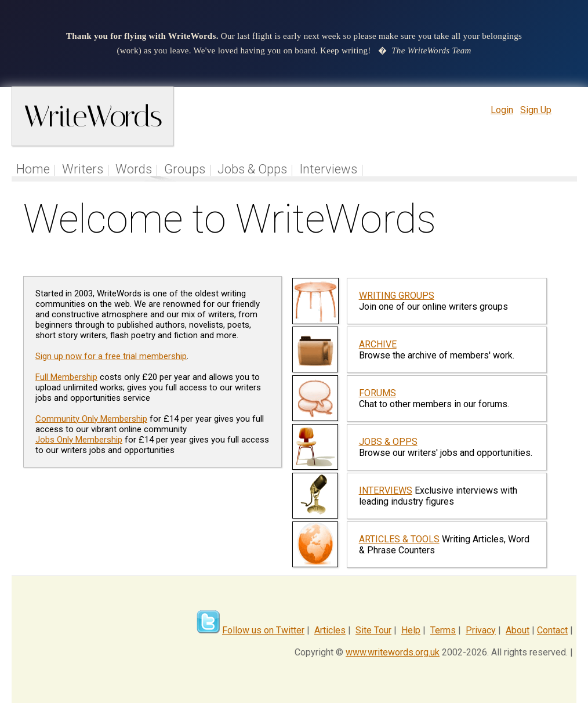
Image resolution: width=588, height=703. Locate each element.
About (518, 630)
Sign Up (536, 110)
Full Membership (66, 377)
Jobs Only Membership (79, 440)
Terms (443, 630)
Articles (330, 630)
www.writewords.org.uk (393, 652)
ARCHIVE (378, 344)
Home (33, 169)
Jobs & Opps (252, 169)
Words (134, 169)
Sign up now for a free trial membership (111, 356)
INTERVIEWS (386, 490)
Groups (185, 169)
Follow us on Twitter (263, 630)
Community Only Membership (91, 419)
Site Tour (373, 630)
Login (502, 110)
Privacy (481, 630)
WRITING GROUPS (397, 296)
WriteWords (92, 116)
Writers (83, 169)
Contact (552, 630)
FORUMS (378, 393)
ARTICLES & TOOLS (399, 539)
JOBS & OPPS (388, 442)
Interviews (328, 169)
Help (411, 630)
